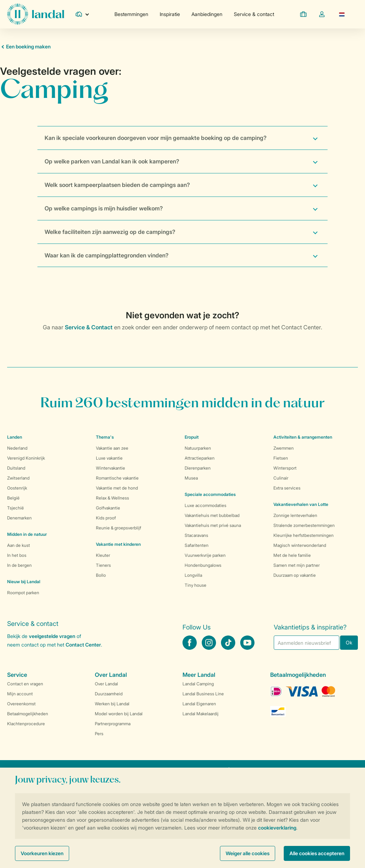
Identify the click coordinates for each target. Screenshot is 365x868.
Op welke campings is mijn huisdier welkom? (104, 208)
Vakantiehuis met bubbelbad (212, 515)
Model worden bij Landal (119, 714)
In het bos (17, 555)
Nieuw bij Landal (24, 582)
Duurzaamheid (109, 694)
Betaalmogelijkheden (28, 714)
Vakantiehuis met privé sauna (213, 525)
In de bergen (19, 565)
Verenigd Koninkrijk (26, 458)
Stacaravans (196, 535)
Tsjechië (16, 508)
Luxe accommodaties (205, 505)
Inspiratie (170, 14)
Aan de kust (19, 545)
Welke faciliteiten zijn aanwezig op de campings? (110, 232)
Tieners (103, 565)
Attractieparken (200, 458)
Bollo (101, 575)
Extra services (287, 488)
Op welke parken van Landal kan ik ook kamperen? (112, 161)
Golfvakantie (108, 508)
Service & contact (254, 14)
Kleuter (103, 555)
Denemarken (19, 518)
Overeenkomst (21, 704)
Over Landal (106, 684)
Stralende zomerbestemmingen (304, 525)
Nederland (17, 448)
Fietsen (281, 458)
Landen (15, 437)
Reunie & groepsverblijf (119, 528)
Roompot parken (23, 593)
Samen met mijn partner (297, 565)
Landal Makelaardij (201, 714)
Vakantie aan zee (112, 448)
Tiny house (196, 585)
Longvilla (193, 575)
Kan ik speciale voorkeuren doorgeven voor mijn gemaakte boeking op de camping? (156, 138)
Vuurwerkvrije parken (205, 555)
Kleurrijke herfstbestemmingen (304, 535)
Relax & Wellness (112, 498)
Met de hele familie (292, 555)
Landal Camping (198, 684)
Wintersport (285, 468)
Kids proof (106, 518)
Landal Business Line (203, 694)
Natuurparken (198, 448)
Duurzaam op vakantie (295, 575)
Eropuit (192, 437)
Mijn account (20, 694)
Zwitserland (18, 478)
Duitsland (16, 468)
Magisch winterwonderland (300, 545)
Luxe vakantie (109, 458)
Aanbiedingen (207, 14)
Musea (191, 478)
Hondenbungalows (203, 565)
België (13, 498)
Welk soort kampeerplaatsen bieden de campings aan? (117, 185)
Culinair (281, 478)
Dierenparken (198, 468)
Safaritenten (197, 545)
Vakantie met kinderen (118, 544)
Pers (99, 734)
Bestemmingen (131, 14)
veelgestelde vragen (52, 636)
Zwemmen (284, 448)
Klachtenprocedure (26, 724)
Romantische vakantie (117, 478)
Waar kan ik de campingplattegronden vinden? (107, 255)
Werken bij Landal (112, 704)
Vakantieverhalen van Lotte (301, 504)
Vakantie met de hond (117, 488)
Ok (349, 642)
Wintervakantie (110, 468)
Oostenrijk (17, 488)
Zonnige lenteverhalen (295, 515)
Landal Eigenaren (199, 704)
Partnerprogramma (113, 724)
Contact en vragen (25, 684)
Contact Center (83, 645)
